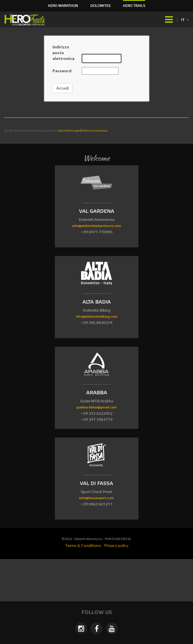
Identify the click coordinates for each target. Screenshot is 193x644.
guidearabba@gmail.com (97, 407)
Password (62, 71)
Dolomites (100, 6)
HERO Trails (134, 6)
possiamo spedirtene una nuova (83, 130)
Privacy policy (116, 545)
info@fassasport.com (96, 498)
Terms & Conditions (83, 545)
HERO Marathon (63, 6)
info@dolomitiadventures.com (97, 226)
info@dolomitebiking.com (97, 317)
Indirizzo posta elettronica (63, 53)
